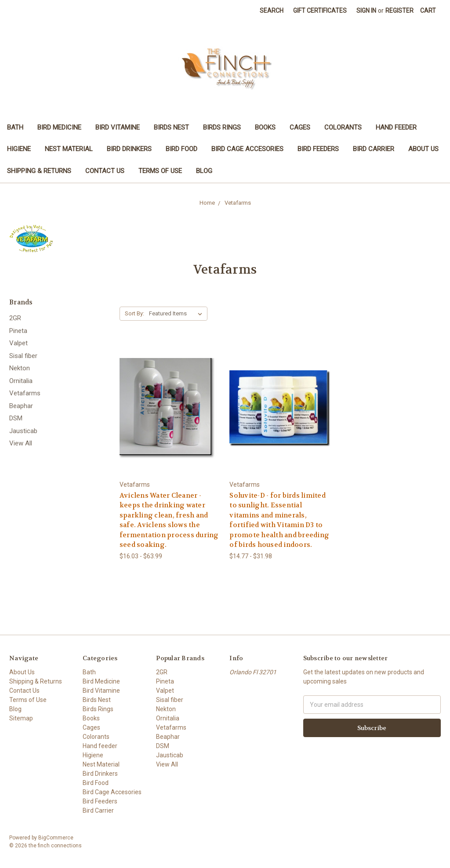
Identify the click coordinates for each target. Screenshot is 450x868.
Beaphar (21, 406)
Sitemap (21, 718)
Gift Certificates (320, 11)
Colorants (343, 127)
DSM (16, 418)
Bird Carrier (374, 149)
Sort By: (134, 313)
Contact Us (105, 171)
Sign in (366, 11)
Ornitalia (21, 381)
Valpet (18, 343)
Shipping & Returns (39, 171)
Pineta (18, 331)
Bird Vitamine (118, 127)
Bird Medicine (59, 127)
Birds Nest (171, 127)
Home (207, 203)
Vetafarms (238, 203)
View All (21, 443)
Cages (300, 127)
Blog (204, 171)
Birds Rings (222, 127)
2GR (15, 318)
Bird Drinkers (129, 149)
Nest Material (69, 149)
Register (399, 11)
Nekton (20, 368)
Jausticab (23, 431)
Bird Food (181, 149)
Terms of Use (160, 171)
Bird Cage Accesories (247, 149)
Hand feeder (396, 127)
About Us (423, 149)
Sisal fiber (23, 356)
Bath (15, 127)
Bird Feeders (318, 149)
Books (265, 127)
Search (272, 11)
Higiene (19, 149)
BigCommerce (56, 838)
